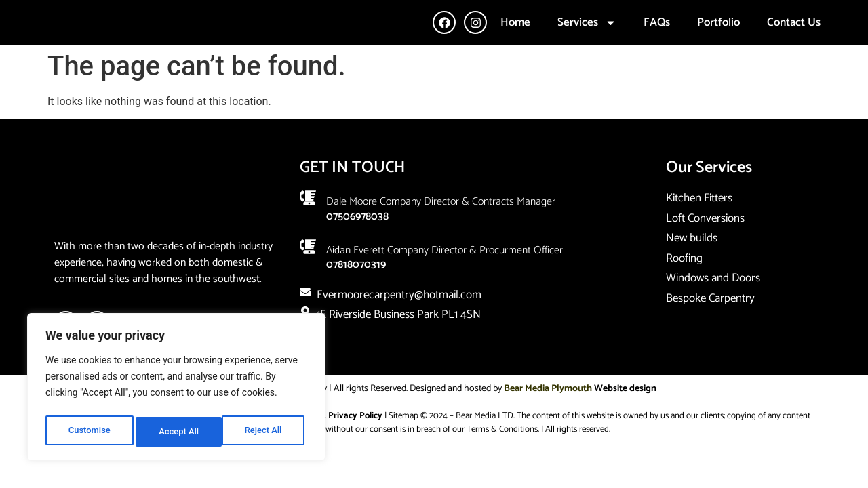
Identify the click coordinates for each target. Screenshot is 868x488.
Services (587, 38)
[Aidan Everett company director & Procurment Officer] (308, 277)
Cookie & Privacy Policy (337, 446)
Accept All (265, 432)
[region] (176, 390)
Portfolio (718, 37)
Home (515, 37)
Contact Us (794, 37)
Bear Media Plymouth (548, 419)
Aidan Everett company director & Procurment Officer (445, 280)
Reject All (177, 432)
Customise (88, 432)
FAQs (657, 37)
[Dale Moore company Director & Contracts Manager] (308, 228)
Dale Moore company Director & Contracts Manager (441, 232)
